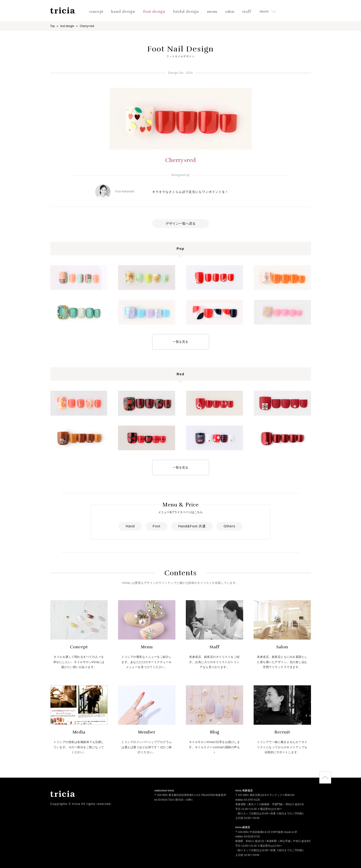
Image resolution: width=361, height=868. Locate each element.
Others (229, 526)
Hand (130, 526)
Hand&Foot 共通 (192, 526)
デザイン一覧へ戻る (181, 223)
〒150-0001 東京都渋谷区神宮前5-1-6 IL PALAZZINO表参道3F (190, 796)
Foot (157, 526)
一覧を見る (180, 342)
